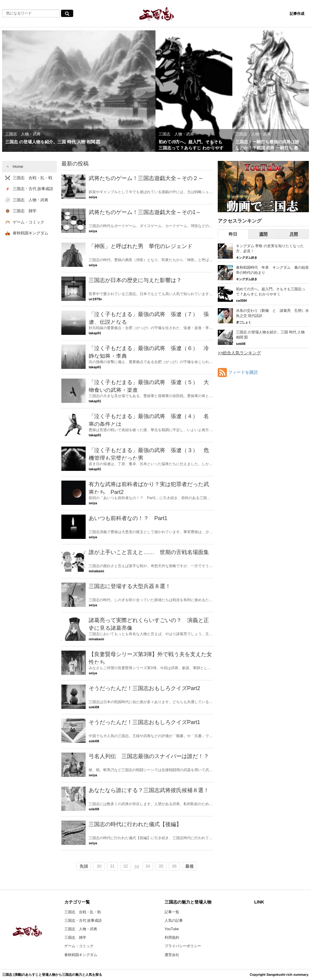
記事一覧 (172, 912)
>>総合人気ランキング (239, 353)
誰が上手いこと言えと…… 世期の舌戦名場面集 (149, 552)
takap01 (95, 333)
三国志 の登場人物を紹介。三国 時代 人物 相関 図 (270, 335)
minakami (96, 571)
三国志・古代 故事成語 (83, 920)
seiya (93, 197)
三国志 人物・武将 (81, 929)
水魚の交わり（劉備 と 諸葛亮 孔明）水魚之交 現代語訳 (272, 313)
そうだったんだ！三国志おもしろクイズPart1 (144, 722)
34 (148, 866)
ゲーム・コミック (79, 946)
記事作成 (297, 14)
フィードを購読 (243, 372)
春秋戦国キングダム (81, 955)
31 (112, 866)
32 (126, 866)
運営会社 (172, 955)
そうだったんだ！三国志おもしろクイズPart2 (144, 688)
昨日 (233, 234)
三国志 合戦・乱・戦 (83, 912)
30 (99, 866)
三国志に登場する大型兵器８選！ (130, 586)
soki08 (94, 707)
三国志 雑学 (75, 937)
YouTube (172, 929)
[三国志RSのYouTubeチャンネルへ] (263, 187)
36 (174, 866)
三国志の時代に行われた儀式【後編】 (135, 824)
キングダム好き (247, 258)
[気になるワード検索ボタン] (67, 13)
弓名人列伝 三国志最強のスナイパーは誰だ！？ (149, 756)
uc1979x (95, 299)
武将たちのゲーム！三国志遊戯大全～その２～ (146, 178)
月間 (294, 234)
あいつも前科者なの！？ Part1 (128, 518)
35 (161, 866)
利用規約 (172, 937)
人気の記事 (174, 920)
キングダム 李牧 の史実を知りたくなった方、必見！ (270, 248)
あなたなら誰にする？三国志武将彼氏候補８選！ (149, 790)
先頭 (84, 866)
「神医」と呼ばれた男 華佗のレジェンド (141, 246)
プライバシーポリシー (183, 946)
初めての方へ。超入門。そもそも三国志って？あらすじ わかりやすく (271, 292)
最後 (190, 866)
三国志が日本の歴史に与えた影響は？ (135, 280)
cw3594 (241, 301)
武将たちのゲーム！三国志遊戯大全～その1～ (145, 212)
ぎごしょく (244, 322)
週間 (263, 234)
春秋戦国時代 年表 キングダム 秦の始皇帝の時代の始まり (272, 270)
